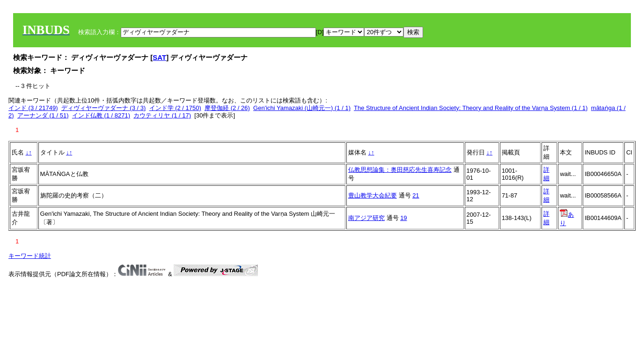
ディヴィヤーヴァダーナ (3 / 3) (104, 108)
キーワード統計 (30, 256)
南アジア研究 (366, 218)
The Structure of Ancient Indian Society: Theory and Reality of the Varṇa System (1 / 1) (471, 108)
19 (403, 218)
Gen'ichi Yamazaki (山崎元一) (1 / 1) (302, 108)
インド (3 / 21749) (33, 108)
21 (416, 195)
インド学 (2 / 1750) (175, 108)
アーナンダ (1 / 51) (43, 115)
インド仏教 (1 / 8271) (101, 115)
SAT (159, 57)
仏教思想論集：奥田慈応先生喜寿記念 (400, 170)
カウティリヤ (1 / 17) (162, 115)
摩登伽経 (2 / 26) (227, 108)
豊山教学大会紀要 (373, 195)
